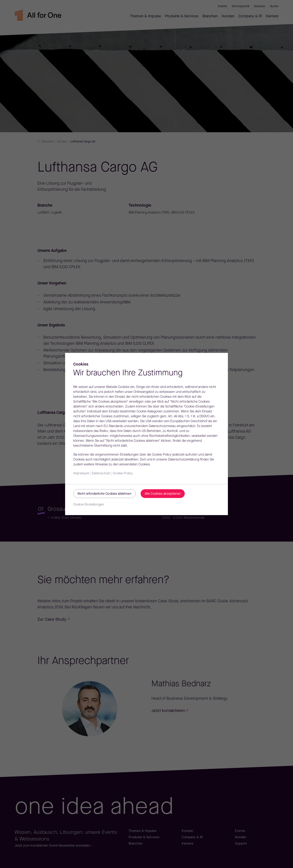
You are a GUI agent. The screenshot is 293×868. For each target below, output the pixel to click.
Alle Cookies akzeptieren (163, 494)
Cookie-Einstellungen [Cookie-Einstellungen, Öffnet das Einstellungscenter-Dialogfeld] (89, 505)
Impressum (81, 474)
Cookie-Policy (123, 474)
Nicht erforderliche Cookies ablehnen (104, 494)
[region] (146, 434)
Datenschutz (101, 474)
